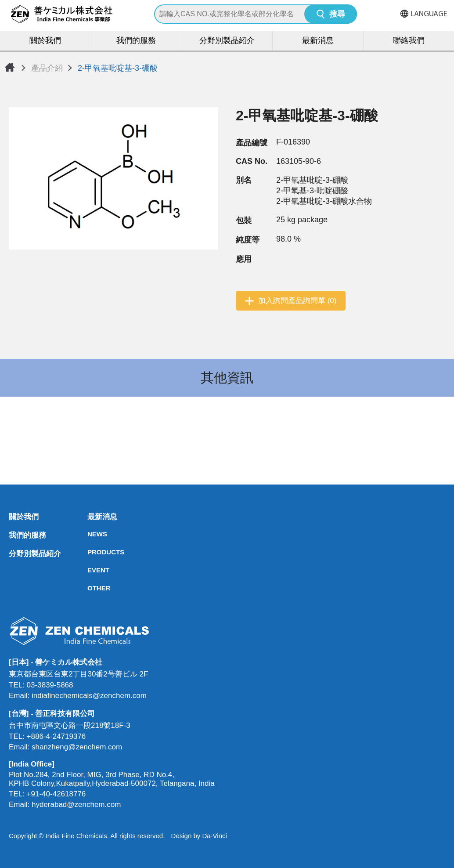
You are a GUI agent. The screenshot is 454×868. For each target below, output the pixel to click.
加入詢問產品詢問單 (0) (297, 301)
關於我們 (45, 41)
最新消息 (318, 41)
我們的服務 (136, 41)
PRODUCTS (90, 552)
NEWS (90, 534)
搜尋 (337, 15)
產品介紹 (47, 68)
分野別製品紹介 (227, 41)
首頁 (10, 67)
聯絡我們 (409, 41)
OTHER (90, 588)
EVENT (90, 570)
